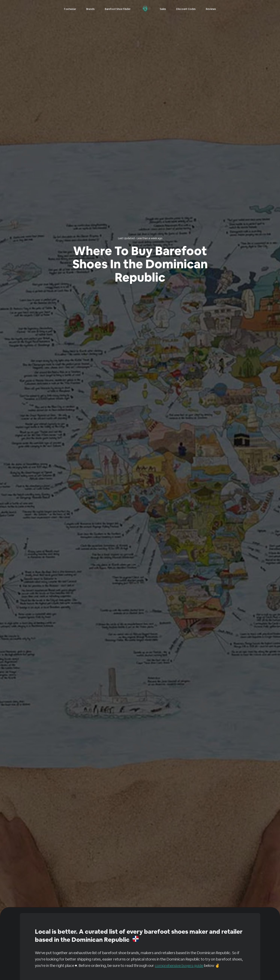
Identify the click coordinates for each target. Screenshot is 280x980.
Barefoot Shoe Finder (118, 9)
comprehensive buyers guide (179, 966)
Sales (163, 9)
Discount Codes (186, 9)
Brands (90, 9)
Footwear (70, 9)
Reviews (211, 9)
